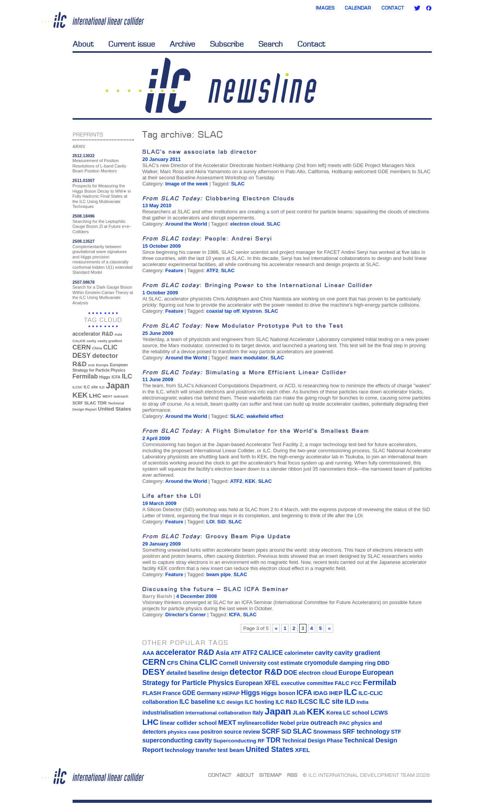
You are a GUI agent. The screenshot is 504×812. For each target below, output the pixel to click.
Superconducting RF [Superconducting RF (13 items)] (239, 741)
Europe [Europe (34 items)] (102, 365)
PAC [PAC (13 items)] (345, 723)
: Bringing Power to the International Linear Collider (257, 285)
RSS (292, 775)
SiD (222, 522)
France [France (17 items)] (172, 693)
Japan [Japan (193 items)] (118, 386)
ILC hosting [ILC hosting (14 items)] (260, 702)
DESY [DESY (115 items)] (82, 356)
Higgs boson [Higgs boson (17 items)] (278, 693)
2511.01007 (84, 180)
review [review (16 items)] (252, 732)
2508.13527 (84, 241)
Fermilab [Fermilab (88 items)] (85, 376)
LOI (211, 522)
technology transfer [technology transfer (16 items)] (190, 750)
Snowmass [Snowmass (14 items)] (327, 732)
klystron (252, 311)
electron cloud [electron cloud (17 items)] (318, 673)
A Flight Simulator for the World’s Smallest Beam (256, 431)
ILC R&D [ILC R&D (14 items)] (286, 702)
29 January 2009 (161, 544)
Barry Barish (157, 596)
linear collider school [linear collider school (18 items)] (189, 723)
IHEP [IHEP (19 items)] (336, 693)
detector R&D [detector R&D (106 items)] (256, 672)
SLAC (238, 184)
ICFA (235, 615)
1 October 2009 (160, 293)
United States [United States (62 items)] (114, 409)
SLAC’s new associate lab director (199, 152)
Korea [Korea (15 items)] (334, 713)
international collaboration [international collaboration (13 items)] (218, 713)
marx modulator (249, 358)
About (83, 44)
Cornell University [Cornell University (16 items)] (242, 663)
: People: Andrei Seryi (207, 238)
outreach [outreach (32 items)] (121, 396)
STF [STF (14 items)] (396, 732)
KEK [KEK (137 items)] (80, 395)
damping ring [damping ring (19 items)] (357, 663)
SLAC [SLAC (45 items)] (90, 403)
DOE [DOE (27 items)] (91, 365)
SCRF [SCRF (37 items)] (78, 403)
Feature (174, 270)
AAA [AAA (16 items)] (148, 653)
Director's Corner (185, 615)
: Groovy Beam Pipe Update (216, 536)
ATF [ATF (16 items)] (236, 653)
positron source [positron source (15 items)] (221, 732)
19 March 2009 (159, 503)
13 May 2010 (157, 205)
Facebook (429, 8)
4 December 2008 (196, 596)
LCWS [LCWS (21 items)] (379, 712)
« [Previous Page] (276, 628)
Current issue (132, 44)
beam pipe (219, 574)
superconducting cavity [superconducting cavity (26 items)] (177, 740)
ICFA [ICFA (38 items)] (116, 377)
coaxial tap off (223, 311)
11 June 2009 (158, 379)
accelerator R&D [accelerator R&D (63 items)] (93, 334)
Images (325, 8)
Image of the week (186, 184)
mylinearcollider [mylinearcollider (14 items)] (258, 723)
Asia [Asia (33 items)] (118, 335)
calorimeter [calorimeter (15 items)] (299, 653)
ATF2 (212, 270)
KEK (250, 481)
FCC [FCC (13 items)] (356, 683)
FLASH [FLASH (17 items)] (152, 693)
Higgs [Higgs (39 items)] (105, 377)
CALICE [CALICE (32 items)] (79, 341)
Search (271, 44)
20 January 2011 (161, 159)
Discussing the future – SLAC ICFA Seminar (215, 589)
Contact (393, 8)
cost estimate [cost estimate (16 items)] (285, 663)
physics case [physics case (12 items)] (184, 732)
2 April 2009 (156, 438)
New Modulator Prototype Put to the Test (243, 326)
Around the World (186, 224)
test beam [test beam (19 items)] (231, 750)
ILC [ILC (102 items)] (127, 376)
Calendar (358, 8)
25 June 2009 (158, 333)
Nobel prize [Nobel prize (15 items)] (294, 723)
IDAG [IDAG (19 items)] (321, 693)
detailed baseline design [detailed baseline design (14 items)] (197, 673)
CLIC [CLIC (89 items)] (110, 347)
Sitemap (270, 775)
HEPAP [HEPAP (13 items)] (231, 693)
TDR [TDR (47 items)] (102, 403)
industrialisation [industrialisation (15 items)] (163, 713)
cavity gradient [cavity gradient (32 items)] (110, 341)
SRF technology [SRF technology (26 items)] (366, 731)
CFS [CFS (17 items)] (173, 663)
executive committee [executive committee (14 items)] (307, 683)
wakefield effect (265, 416)
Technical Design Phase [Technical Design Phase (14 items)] (312, 741)
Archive (182, 44)
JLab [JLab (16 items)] (299, 713)
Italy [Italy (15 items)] (258, 713)
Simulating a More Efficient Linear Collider (244, 372)
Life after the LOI (172, 496)
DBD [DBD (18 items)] (383, 663)
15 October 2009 (161, 246)
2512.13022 (84, 156)
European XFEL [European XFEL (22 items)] (258, 683)
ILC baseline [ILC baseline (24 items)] (197, 702)
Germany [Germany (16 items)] (209, 693)
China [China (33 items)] (97, 348)
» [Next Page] (329, 628)
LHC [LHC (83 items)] (95, 395)
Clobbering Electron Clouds (218, 198)
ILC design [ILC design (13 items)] (230, 702)
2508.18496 (84, 216)
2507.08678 (84, 282)
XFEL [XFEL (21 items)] (302, 750)
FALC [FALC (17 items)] (342, 683)
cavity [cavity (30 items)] (91, 341)
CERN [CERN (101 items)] (82, 347)
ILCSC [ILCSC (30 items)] (78, 387)
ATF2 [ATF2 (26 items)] (250, 653)
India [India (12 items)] (362, 702)
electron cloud (247, 224)
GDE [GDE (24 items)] (189, 693)
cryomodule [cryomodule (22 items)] (321, 663)
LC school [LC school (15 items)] (356, 713)
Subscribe (227, 44)
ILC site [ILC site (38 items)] (91, 387)
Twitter (417, 8)
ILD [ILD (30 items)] (102, 387)
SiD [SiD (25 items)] (286, 731)
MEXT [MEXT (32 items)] (108, 396)
